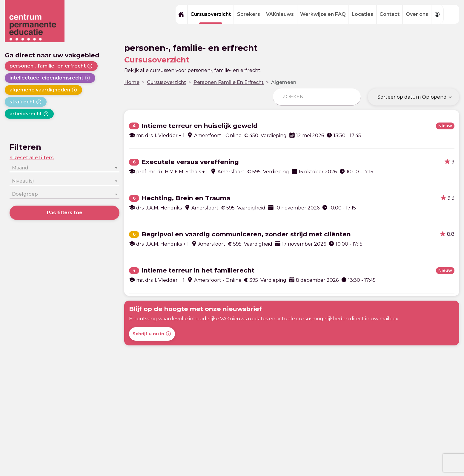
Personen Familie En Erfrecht (229, 82)
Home (132, 82)
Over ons (417, 14)
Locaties (362, 14)
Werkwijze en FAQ (323, 14)
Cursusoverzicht (211, 14)
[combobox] (64, 168)
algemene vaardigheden (43, 90)
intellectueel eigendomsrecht (50, 78)
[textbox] (64, 168)
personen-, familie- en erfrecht (51, 66)
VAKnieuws (280, 14)
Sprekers (249, 14)
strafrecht (26, 102)
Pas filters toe (65, 213)
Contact (390, 14)
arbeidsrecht (29, 114)
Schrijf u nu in (152, 334)
